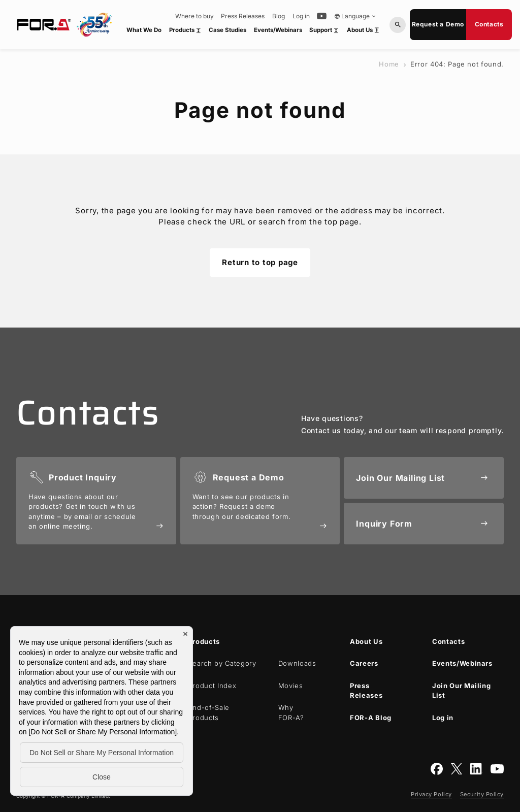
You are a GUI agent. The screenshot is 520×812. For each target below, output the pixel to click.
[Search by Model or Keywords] (398, 25)
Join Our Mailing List (461, 691)
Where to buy (194, 16)
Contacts (489, 24)
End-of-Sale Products (209, 712)
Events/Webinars (278, 30)
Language (355, 16)
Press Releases (243, 16)
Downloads (297, 663)
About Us (365, 32)
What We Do (144, 30)
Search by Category (222, 663)
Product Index (212, 686)
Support (326, 32)
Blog (279, 16)
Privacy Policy (431, 794)
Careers (364, 663)
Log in (301, 16)
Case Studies (227, 30)
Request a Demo (438, 24)
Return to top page (260, 262)
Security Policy (482, 794)
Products (187, 32)
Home (389, 64)
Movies (291, 686)
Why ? (291, 712)
